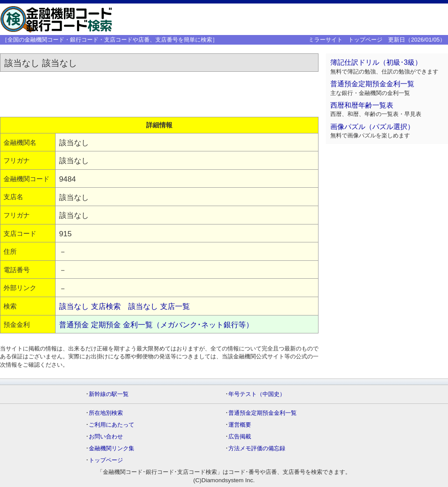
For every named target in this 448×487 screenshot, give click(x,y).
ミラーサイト (325, 40)
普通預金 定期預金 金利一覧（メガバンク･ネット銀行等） (156, 325)
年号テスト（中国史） (257, 394)
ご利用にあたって (112, 425)
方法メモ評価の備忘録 (257, 448)
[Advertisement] (311, 19)
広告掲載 (240, 436)
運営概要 (240, 425)
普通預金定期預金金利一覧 (372, 84)
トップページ (365, 40)
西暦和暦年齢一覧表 (362, 105)
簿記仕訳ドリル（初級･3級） (376, 62)
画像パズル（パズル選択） (372, 127)
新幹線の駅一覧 (109, 394)
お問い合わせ (106, 436)
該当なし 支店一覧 (159, 306)
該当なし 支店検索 (90, 306)
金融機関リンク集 (112, 448)
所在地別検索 (106, 413)
